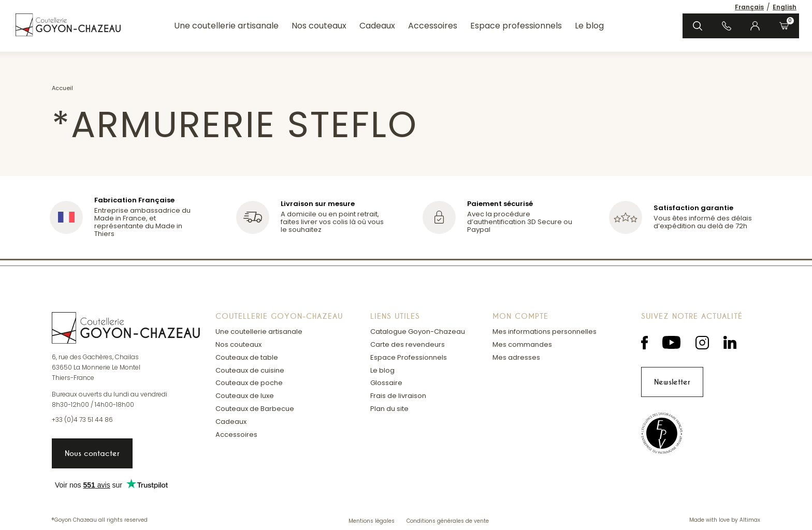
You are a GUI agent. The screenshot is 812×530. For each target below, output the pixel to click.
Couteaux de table (247, 357)
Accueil (62, 88)
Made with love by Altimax (725, 520)
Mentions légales (372, 521)
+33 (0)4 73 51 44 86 (82, 420)
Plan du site (389, 409)
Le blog (589, 26)
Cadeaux (377, 26)
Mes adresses (516, 357)
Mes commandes (522, 344)
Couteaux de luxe (245, 396)
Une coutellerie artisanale (226, 26)
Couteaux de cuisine (250, 370)
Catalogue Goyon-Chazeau (418, 332)
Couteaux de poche (249, 383)
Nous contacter (92, 453)
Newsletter (672, 382)
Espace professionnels (516, 26)
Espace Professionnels (409, 357)
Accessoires (433, 26)
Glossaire (386, 383)
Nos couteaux (319, 26)
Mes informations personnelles (545, 332)
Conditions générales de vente (448, 521)
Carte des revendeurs (408, 344)
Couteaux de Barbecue (255, 409)
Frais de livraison (398, 396)
